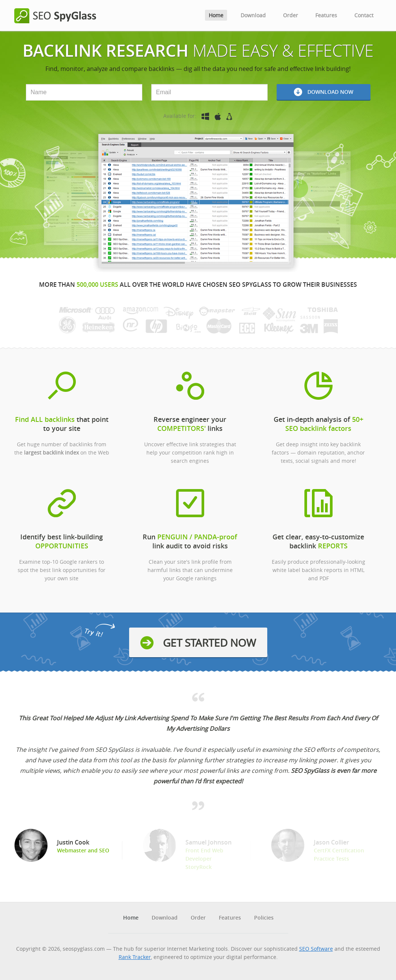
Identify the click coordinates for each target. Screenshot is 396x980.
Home (216, 15)
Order (291, 15)
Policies (264, 918)
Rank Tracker (135, 957)
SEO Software (316, 949)
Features (326, 15)
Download (253, 15)
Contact (364, 15)
